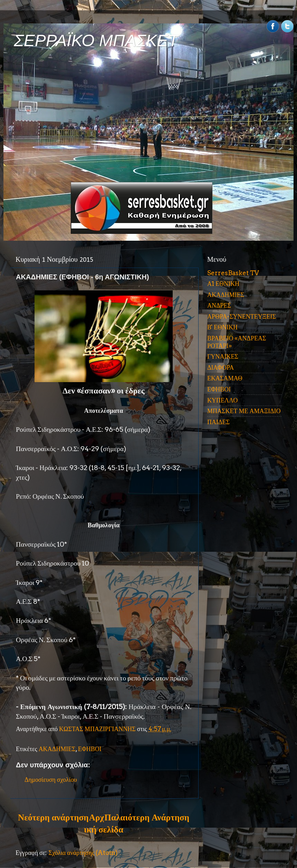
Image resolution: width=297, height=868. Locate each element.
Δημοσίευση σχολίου (51, 780)
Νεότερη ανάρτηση (53, 817)
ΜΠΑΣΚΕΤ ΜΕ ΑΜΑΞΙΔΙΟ (244, 411)
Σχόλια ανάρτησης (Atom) (83, 853)
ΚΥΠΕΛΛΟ (222, 400)
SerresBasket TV (233, 273)
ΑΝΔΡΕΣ (219, 305)
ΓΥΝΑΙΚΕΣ (223, 356)
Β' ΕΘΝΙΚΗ (222, 327)
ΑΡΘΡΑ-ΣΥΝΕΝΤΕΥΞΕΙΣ (242, 316)
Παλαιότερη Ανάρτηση (147, 817)
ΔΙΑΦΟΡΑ (221, 367)
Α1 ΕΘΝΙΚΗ (223, 284)
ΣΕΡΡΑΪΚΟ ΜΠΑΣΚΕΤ (96, 41)
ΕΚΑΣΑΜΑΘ (225, 378)
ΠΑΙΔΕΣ (218, 422)
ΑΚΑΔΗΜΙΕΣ (57, 749)
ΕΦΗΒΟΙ (90, 749)
